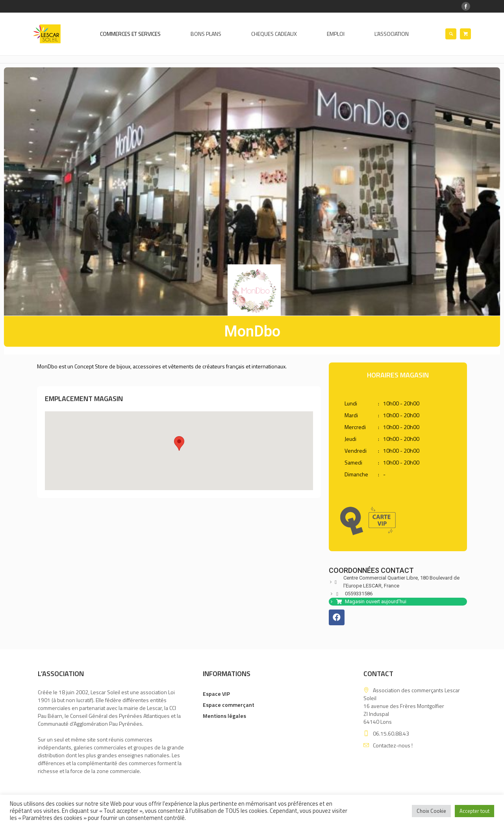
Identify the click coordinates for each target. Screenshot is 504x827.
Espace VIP (216, 694)
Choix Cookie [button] (431, 811)
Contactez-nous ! (393, 745)
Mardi (351, 415)
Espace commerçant (229, 705)
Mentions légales (224, 716)
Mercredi (355, 427)
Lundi (351, 403)
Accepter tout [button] (474, 811)
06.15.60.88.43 (391, 733)
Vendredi (356, 451)
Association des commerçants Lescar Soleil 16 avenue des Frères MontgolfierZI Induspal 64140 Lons (412, 706)
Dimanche (356, 474)
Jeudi (350, 439)
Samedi (353, 463)
